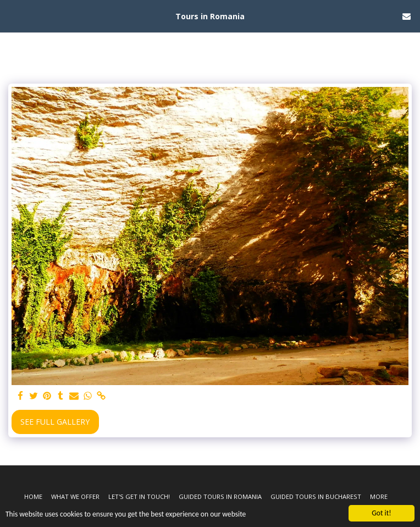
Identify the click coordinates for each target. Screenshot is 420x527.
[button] (12, 16)
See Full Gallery (55, 422)
